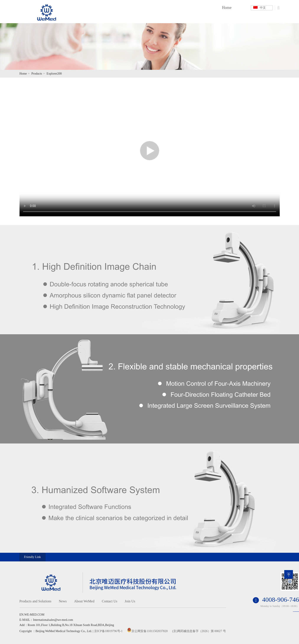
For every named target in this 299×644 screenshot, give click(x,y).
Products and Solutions (36, 601)
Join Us (130, 601)
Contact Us (109, 601)
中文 (260, 8)
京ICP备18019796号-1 (108, 631)
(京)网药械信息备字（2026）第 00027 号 (199, 631)
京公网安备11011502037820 (149, 631)
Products (37, 74)
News (63, 601)
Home (227, 8)
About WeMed (84, 601)
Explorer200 (54, 74)
